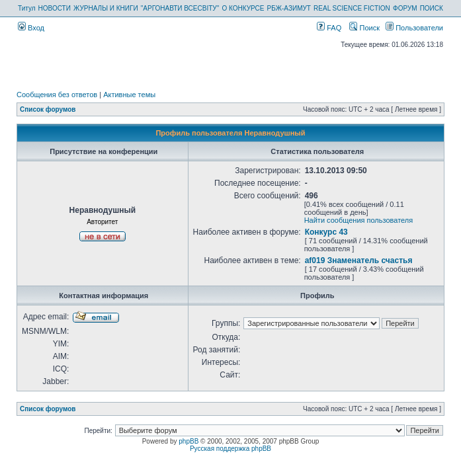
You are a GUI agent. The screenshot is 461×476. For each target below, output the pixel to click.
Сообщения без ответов (57, 95)
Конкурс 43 (326, 232)
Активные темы (129, 95)
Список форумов (48, 109)
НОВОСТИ (55, 8)
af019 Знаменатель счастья (359, 260)
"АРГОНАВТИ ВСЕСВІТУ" (180, 8)
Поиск (364, 28)
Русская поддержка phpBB (230, 449)
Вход (31, 28)
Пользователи (414, 28)
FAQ (329, 28)
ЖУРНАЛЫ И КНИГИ (106, 8)
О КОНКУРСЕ (243, 8)
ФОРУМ (405, 8)
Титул (27, 8)
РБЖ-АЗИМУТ (289, 8)
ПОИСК (432, 8)
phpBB (189, 441)
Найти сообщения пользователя (359, 220)
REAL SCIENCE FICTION (352, 8)
